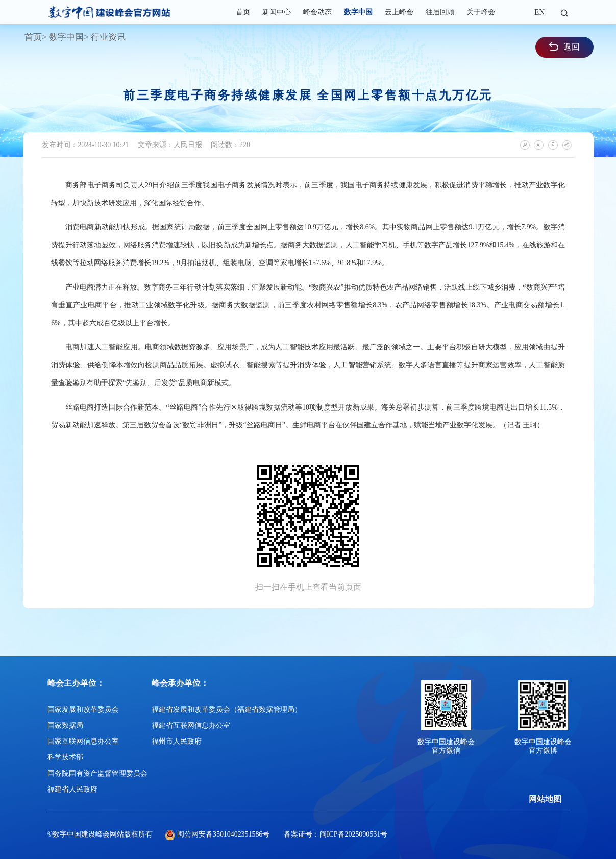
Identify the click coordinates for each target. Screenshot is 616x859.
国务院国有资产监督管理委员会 (97, 773)
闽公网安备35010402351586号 (223, 834)
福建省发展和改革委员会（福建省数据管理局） (227, 710)
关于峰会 (481, 12)
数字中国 (358, 12)
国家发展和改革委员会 (83, 710)
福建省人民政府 (72, 789)
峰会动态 (317, 12)
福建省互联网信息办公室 (191, 725)
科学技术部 (65, 757)
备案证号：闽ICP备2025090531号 (336, 834)
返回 (564, 46)
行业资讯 (108, 37)
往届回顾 (440, 12)
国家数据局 (65, 725)
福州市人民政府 (177, 741)
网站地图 (545, 799)
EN (540, 12)
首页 (243, 12)
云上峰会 (399, 12)
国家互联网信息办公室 (83, 741)
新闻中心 (277, 12)
